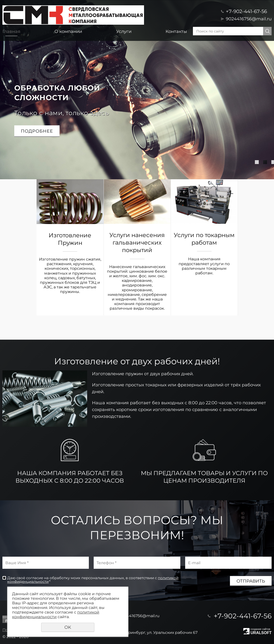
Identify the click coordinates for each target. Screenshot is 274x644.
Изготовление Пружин (70, 239)
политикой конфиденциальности (56, 614)
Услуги (124, 31)
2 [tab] (265, 162)
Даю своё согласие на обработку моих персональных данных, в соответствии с (93, 580)
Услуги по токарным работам (204, 239)
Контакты (176, 31)
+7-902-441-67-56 (246, 11)
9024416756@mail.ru (249, 19)
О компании (68, 31)
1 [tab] (257, 162)
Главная (11, 31)
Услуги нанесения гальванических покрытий (137, 243)
